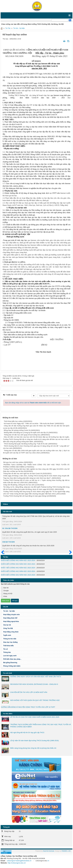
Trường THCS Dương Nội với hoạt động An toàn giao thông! (25, 496)
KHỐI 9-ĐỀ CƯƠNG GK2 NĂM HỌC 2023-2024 (18, 575)
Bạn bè (5, 588)
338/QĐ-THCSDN (8, 542)
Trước (3, 554)
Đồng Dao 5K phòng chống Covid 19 (17, 430)
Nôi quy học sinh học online (13, 462)
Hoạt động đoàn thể (10, 618)
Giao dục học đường (10, 642)
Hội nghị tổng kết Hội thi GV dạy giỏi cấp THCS (27, 733)
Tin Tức (8, 28)
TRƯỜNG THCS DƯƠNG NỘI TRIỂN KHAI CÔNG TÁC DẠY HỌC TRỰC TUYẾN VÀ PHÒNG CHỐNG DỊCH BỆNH (41, 726)
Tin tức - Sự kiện (19, 28)
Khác (4, 596)
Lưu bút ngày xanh (10, 656)
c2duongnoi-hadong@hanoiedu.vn (19, 861)
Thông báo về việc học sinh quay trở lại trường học (22, 435)
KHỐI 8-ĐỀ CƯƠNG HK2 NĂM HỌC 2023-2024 (18, 560)
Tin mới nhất (7, 673)
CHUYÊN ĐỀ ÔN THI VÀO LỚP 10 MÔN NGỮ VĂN (29, 692)
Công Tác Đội (8, 628)
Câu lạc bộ (7, 625)
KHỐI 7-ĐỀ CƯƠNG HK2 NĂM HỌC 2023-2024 (18, 568)
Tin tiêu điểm (8, 714)
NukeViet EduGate (49, 851)
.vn (48, 861)
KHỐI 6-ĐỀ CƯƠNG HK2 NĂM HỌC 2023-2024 (18, 564)
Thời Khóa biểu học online (13, 421)
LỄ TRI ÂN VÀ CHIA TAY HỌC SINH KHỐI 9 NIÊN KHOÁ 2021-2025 (35, 717)
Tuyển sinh (7, 635)
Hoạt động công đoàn (11, 632)
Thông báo (37, 652)
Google (5, 591)
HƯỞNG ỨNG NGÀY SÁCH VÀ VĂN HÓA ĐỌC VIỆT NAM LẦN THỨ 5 (36, 677)
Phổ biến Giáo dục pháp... (37, 659)
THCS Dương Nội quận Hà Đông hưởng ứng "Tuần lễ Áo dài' (26, 444)
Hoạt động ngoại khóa (11, 621)
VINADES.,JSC (66, 851)
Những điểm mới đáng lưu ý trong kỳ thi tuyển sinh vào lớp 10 (26, 433)
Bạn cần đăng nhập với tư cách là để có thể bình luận (33, 403)
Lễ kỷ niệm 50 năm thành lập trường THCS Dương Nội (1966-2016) (34, 741)
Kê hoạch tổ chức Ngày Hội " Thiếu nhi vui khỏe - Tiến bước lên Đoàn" (29, 424)
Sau (69, 552)
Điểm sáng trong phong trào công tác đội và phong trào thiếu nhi (33, 748)
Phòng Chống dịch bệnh (37, 666)
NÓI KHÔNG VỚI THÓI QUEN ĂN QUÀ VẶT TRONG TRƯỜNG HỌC (35, 700)
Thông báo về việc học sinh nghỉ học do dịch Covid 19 (23, 474)
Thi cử (5, 649)
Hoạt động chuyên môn (37, 615)
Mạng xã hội (7, 594)
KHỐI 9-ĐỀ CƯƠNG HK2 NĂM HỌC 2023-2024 (18, 571)
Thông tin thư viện (10, 639)
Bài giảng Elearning (10, 663)
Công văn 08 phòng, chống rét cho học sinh (19, 485)
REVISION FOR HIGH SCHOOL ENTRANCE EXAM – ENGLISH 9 (34, 684)
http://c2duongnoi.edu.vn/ (17, 863)
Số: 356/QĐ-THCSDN (10, 528)
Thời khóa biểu (8, 646)
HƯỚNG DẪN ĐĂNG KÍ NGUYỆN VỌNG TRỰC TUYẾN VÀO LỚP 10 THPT (28, 707)
